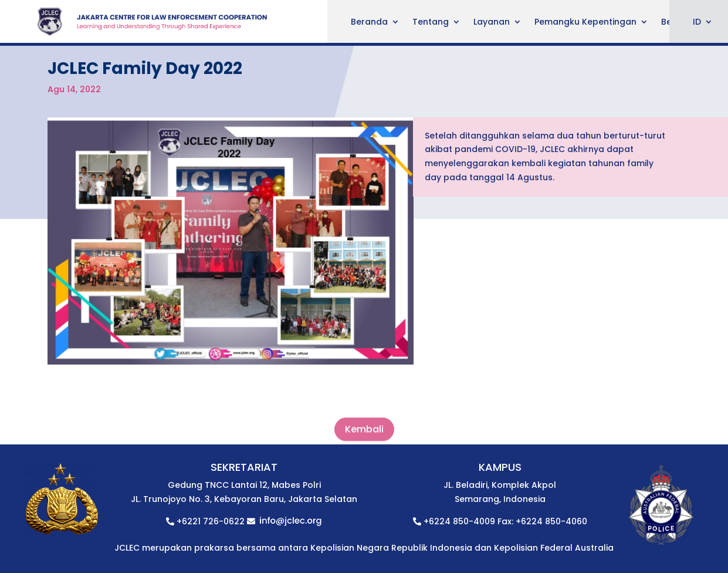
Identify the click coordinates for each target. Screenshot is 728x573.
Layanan (492, 23)
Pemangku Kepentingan (585, 23)
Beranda (369, 23)
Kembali (364, 435)
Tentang (431, 23)
